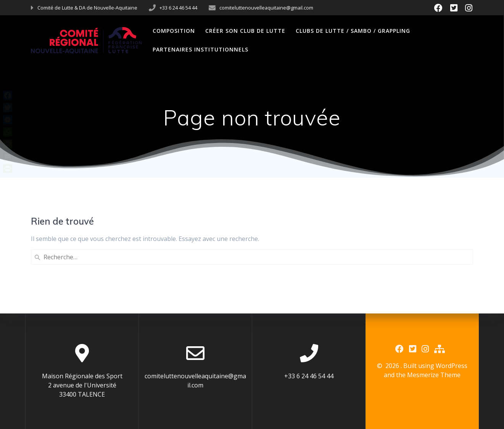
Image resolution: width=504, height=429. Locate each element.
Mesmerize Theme (434, 375)
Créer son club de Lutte (245, 31)
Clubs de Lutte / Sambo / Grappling (353, 31)
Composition (174, 31)
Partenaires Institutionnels (200, 49)
